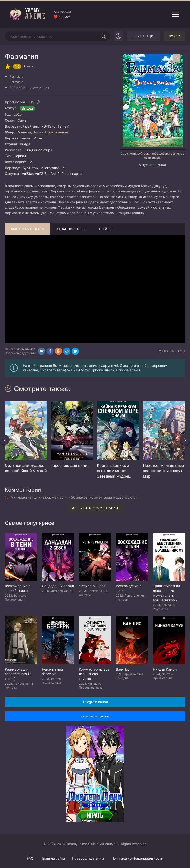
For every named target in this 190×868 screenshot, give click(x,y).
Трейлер (106, 229)
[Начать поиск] (103, 36)
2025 (18, 114)
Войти (175, 36)
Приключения (57, 132)
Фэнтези (24, 132)
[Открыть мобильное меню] (176, 14)
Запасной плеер (71, 229)
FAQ (30, 858)
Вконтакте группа (95, 716)
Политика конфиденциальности (137, 858)
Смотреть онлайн (28, 229)
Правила (53, 858)
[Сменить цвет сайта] (118, 36)
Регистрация (144, 36)
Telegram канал (95, 702)
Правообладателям (88, 858)
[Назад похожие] (5, 440)
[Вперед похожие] (185, 440)
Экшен (38, 132)
